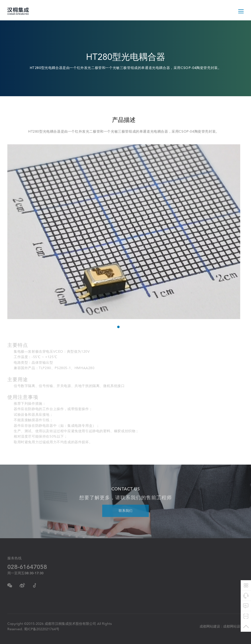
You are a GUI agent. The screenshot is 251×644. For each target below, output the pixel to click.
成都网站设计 (233, 626)
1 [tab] (118, 328)
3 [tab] (129, 328)
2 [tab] (123, 328)
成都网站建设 (210, 626)
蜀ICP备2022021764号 (42, 629)
